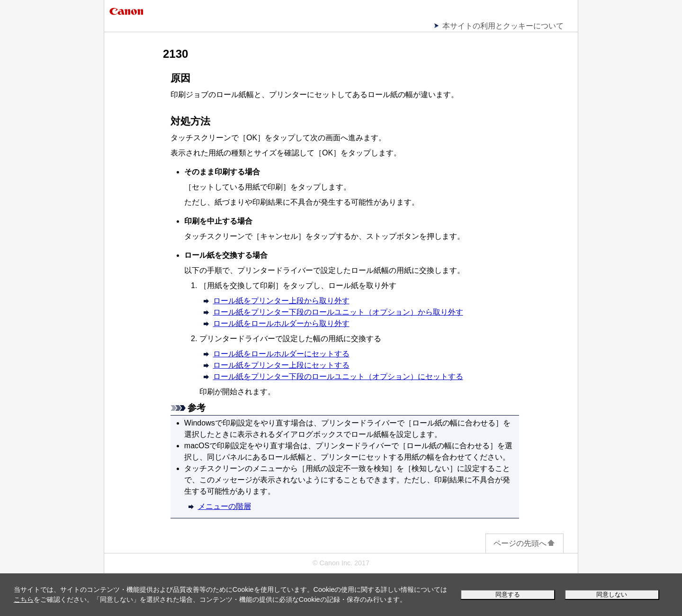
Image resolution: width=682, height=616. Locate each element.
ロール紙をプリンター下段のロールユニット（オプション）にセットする (338, 376)
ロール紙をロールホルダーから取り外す (281, 323)
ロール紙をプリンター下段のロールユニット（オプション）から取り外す (338, 312)
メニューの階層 (224, 506)
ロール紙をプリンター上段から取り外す (281, 301)
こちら (24, 599)
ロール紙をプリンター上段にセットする (281, 365)
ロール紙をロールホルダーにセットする (281, 354)
